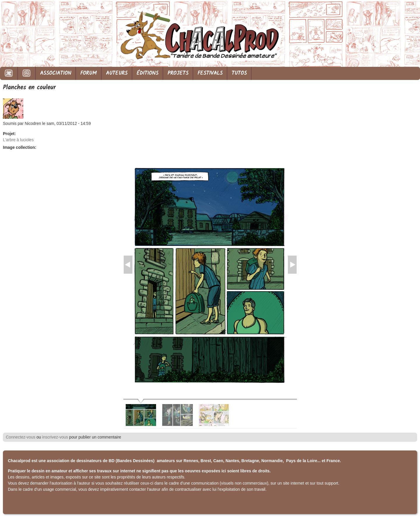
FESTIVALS (210, 73)
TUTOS (239, 73)
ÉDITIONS (147, 73)
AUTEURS (117, 73)
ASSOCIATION (56, 73)
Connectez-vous (21, 437)
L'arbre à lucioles (18, 140)
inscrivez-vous (55, 437)
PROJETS (178, 73)
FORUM (89, 73)
